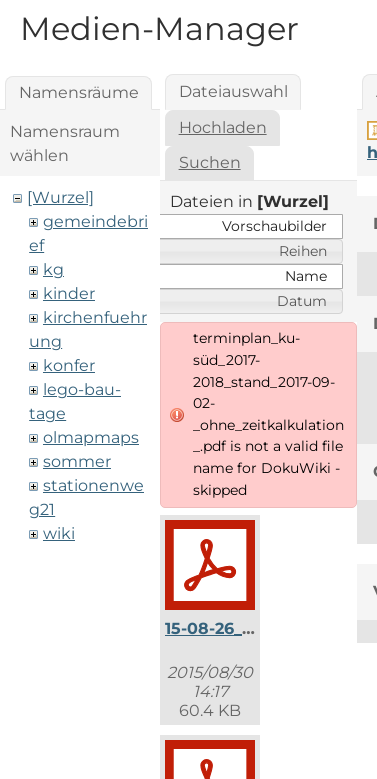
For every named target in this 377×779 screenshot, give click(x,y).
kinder (69, 293)
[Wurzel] (60, 197)
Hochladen (223, 127)
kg (53, 269)
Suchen (210, 162)
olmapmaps (91, 437)
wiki (59, 533)
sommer (77, 461)
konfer (69, 365)
